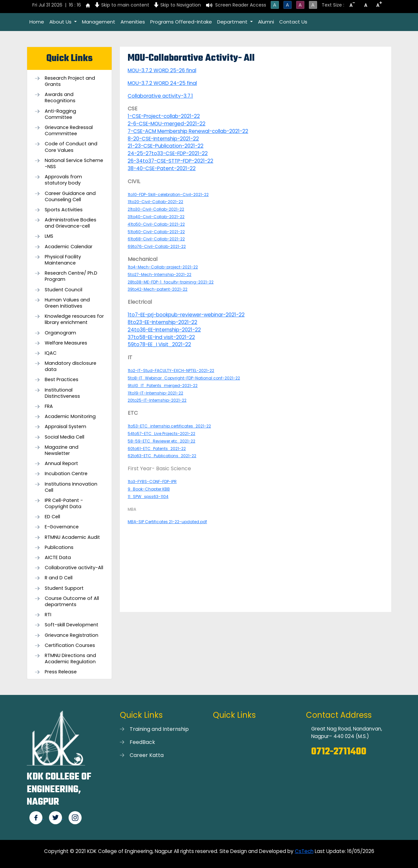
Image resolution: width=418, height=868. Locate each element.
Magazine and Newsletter (62, 450)
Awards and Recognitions (60, 98)
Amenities (133, 22)
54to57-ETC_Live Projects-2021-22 (161, 434)
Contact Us (293, 22)
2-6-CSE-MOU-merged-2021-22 (167, 124)
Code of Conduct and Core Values (71, 147)
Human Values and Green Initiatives (67, 303)
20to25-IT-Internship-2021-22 (157, 400)
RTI (48, 615)
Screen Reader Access (241, 5)
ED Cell (52, 517)
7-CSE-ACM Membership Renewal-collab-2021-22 (188, 131)
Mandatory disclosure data (71, 366)
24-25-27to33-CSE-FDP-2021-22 (168, 153)
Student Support (64, 588)
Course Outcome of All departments (72, 602)
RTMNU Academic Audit (72, 537)
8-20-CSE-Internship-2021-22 (163, 139)
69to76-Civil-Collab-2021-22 (157, 246)
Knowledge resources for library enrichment (74, 319)
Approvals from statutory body (63, 180)
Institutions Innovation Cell (71, 487)
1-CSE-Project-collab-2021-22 (164, 116)
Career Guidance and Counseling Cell (70, 197)
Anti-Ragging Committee (60, 114)
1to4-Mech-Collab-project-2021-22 (163, 267)
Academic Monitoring (70, 417)
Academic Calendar (69, 247)
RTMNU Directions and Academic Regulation (70, 659)
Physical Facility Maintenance (63, 260)
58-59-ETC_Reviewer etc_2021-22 (161, 441)
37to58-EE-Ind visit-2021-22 (161, 337)
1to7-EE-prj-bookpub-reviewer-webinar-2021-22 (186, 315)
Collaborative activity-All (74, 568)
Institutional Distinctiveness (62, 393)
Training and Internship (159, 729)
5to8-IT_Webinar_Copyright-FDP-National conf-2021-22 (184, 378)
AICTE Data (58, 558)
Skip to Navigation (181, 5)
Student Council (64, 290)
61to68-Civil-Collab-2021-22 (156, 239)
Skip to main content (125, 5)
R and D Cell (59, 578)
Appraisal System (65, 427)
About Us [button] (61, 22)
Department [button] (233, 22)
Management (99, 22)
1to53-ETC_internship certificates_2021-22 (169, 426)
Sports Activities (64, 210)
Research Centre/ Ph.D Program (71, 276)
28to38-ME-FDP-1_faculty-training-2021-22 (171, 282)
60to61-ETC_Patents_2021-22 (157, 449)
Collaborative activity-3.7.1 (160, 96)
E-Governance (62, 527)
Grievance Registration (72, 635)
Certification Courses (70, 645)
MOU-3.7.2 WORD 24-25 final (162, 83)
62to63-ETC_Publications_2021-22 (162, 456)
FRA (49, 406)
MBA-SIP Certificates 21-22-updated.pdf (167, 522)
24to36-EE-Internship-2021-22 (164, 330)
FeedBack (142, 742)
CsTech (304, 851)
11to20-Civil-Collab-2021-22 (155, 202)
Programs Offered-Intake (181, 22)
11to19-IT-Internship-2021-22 (155, 393)
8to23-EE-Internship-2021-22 (162, 322)
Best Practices (62, 380)
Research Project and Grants (70, 81)
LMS (49, 236)
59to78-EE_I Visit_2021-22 (159, 344)
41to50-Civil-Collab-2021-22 (156, 224)
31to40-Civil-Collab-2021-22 (156, 217)
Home (37, 22)
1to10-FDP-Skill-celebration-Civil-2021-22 (168, 194)
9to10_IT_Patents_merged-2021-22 (163, 386)
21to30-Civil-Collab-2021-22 (156, 209)
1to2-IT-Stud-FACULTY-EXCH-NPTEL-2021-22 (171, 370)
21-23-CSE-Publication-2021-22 (166, 146)
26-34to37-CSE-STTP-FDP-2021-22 (170, 161)
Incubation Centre (66, 474)
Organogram (60, 333)
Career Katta (147, 755)
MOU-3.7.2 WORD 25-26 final (162, 70)
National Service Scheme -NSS (74, 164)
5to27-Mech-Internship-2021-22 (160, 274)
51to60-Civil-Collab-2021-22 (156, 232)
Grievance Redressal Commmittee (69, 131)
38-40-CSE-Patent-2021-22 (162, 168)
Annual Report (61, 464)
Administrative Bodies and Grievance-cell (71, 223)
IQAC (51, 353)
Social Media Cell (64, 437)
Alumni (266, 22)
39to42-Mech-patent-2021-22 (158, 289)
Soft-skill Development (72, 625)
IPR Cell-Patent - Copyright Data (64, 504)
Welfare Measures (66, 343)
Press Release (61, 672)
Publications (59, 547)
